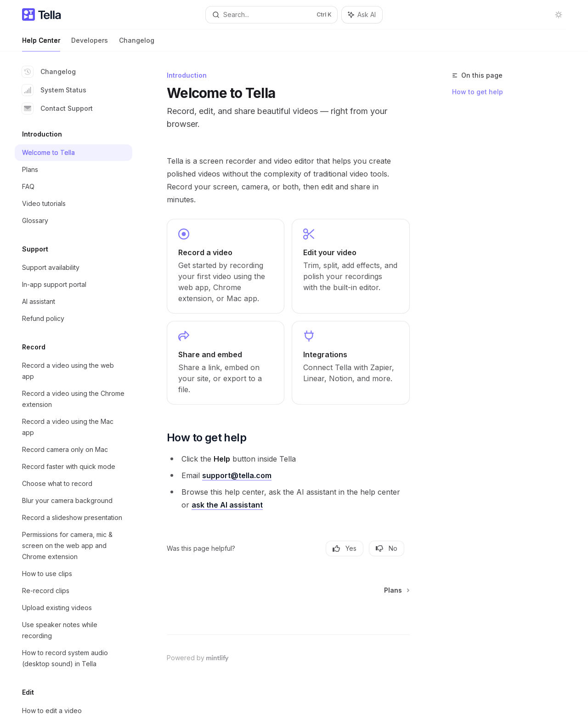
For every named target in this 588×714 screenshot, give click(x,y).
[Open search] (271, 15)
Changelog (137, 44)
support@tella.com (237, 475)
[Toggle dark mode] (559, 15)
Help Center (41, 44)
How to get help (478, 92)
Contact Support (57, 109)
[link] (226, 266)
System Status (54, 90)
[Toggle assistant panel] (362, 15)
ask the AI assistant (227, 505)
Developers (90, 44)
